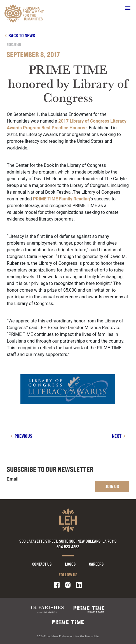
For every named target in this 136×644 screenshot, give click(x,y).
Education (14, 45)
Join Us (112, 486)
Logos (70, 564)
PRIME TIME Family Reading (62, 199)
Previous (23, 436)
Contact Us (42, 564)
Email (13, 479)
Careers (96, 564)
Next (117, 436)
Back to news (22, 35)
